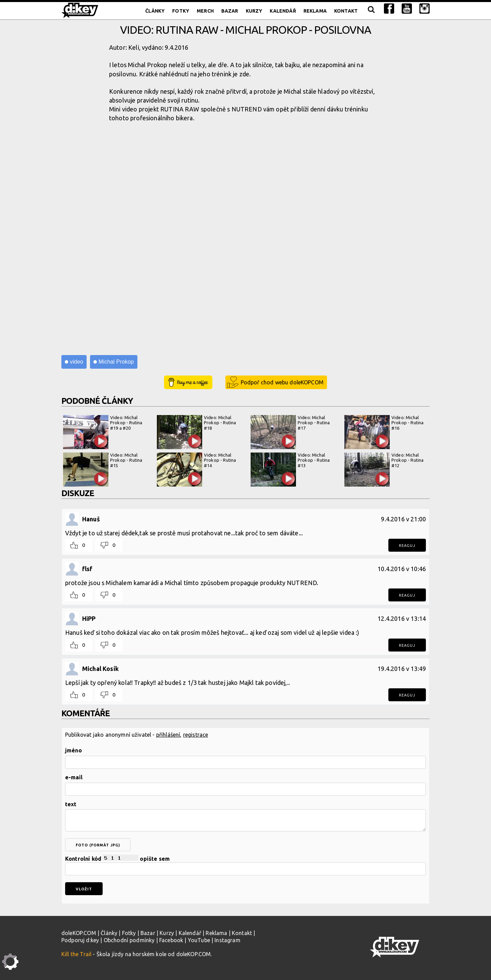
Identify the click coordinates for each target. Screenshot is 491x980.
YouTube (199, 940)
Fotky (181, 11)
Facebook (171, 940)
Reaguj (407, 546)
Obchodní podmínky (129, 940)
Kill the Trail (76, 954)
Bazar (230, 11)
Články (155, 11)
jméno (73, 750)
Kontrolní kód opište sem (245, 865)
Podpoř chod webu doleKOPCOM (282, 382)
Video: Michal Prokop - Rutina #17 (290, 432)
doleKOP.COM (79, 933)
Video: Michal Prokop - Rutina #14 (196, 470)
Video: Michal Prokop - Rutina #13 (290, 470)
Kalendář (283, 11)
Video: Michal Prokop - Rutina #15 (103, 470)
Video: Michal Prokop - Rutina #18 (196, 432)
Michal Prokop (116, 362)
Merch (205, 11)
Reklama (315, 11)
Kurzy (254, 11)
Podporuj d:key (80, 940)
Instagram (227, 940)
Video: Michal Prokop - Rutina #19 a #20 (103, 432)
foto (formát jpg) (98, 845)
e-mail (74, 777)
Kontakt (346, 11)
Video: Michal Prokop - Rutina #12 (384, 470)
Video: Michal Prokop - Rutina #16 (384, 432)
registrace (196, 735)
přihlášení (168, 735)
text (71, 804)
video (77, 362)
